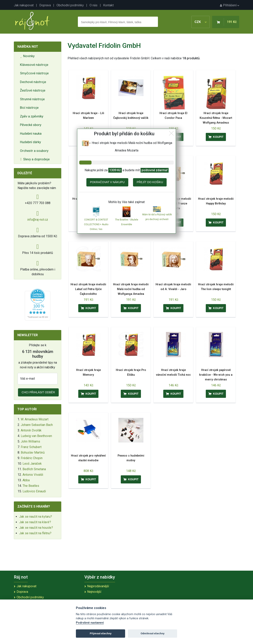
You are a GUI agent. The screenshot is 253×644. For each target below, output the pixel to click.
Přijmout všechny (101, 633)
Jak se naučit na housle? (36, 528)
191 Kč (232, 22)
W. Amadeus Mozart (35, 419)
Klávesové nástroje (34, 65)
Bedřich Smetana (34, 469)
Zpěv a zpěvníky (32, 116)
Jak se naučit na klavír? (35, 522)
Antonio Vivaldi (33, 475)
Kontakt (108, 5)
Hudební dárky (30, 142)
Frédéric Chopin (32, 458)
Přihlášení (229, 5)
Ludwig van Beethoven (36, 436)
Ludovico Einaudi (34, 491)
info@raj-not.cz (38, 220)
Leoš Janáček (32, 464)
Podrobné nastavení (90, 623)
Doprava (45, 5)
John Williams (30, 441)
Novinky (27, 56)
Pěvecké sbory (31, 125)
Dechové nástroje (33, 82)
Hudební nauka (31, 133)
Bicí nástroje (29, 108)
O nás (93, 5)
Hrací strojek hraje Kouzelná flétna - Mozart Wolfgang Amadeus (216, 118)
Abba (26, 480)
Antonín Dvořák (31, 430)
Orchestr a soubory (34, 151)
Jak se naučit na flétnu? (35, 533)
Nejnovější (94, 592)
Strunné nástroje (32, 99)
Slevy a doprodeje (35, 159)
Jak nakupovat (24, 5)
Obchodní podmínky (70, 5)
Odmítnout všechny (152, 633)
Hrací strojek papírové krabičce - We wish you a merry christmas (216, 375)
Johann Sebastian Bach (37, 425)
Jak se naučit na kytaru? (36, 517)
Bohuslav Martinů (33, 453)
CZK (201, 22)
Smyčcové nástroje (34, 73)
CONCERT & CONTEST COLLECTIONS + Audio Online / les (96, 224)
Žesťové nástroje (33, 90)
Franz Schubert (31, 447)
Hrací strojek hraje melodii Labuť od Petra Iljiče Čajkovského (88, 289)
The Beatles (31, 486)
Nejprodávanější (98, 586)
